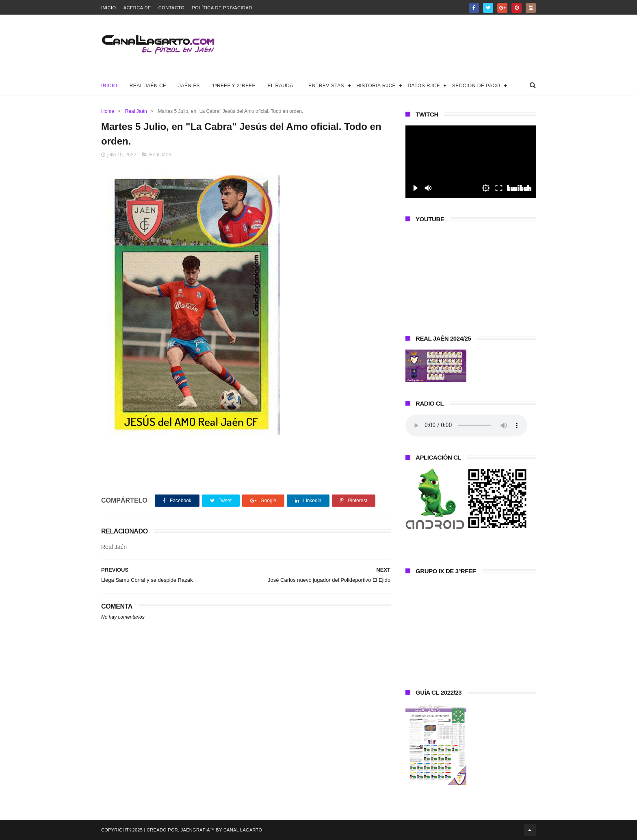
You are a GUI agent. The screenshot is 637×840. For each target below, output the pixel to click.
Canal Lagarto (243, 830)
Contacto (172, 8)
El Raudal (282, 86)
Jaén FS (189, 86)
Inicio (109, 8)
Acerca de (137, 8)
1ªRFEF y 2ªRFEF (234, 86)
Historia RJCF (376, 86)
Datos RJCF (424, 86)
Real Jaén (136, 111)
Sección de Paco (476, 86)
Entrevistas (326, 86)
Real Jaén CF (148, 86)
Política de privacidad (222, 8)
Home (108, 111)
